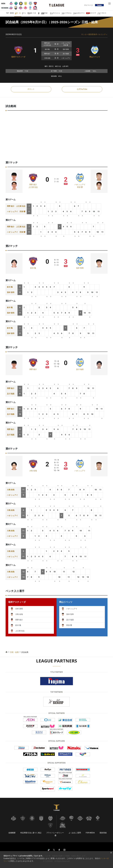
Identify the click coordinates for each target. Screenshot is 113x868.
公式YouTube (82, 89)
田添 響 (80, 187)
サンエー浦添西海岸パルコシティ (94, 34)
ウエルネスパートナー (79, 13)
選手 (39, 13)
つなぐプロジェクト (67, 13)
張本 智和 (80, 268)
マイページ (88, 5)
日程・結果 (18, 13)
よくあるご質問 (75, 833)
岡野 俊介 (33, 185)
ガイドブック (91, 13)
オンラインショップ (55, 13)
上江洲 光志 (33, 187)
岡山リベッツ (95, 57)
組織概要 (12, 833)
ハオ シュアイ (80, 185)
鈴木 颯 (33, 268)
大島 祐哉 (33, 471)
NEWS (12, 13)
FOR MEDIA (90, 833)
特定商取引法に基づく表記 (31, 833)
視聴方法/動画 (44, 13)
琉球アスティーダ (18, 57)
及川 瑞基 (80, 369)
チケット (24, 13)
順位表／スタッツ (32, 13)
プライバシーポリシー (55, 833)
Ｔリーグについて (102, 13)
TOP (8, 13)
